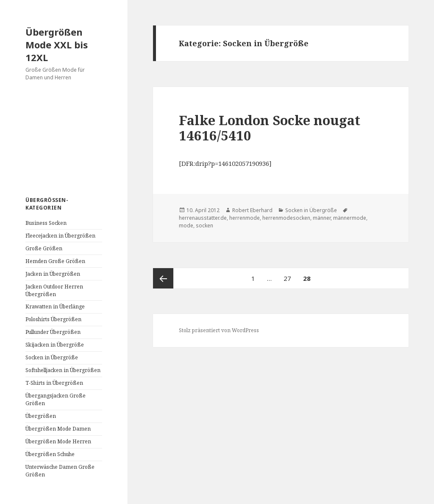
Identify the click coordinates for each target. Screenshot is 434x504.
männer (322, 218)
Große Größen (44, 248)
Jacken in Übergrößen (53, 274)
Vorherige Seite (163, 278)
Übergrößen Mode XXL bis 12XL (57, 45)
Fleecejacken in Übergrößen (60, 236)
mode (186, 225)
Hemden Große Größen (55, 261)
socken (204, 225)
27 (290, 275)
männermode (350, 218)
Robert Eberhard (252, 210)
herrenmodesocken (286, 218)
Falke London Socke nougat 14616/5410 (270, 128)
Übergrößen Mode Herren (58, 441)
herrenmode (245, 218)
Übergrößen (41, 416)
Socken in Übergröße (52, 357)
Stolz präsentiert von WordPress (219, 330)
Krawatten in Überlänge (55, 307)
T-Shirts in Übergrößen (54, 383)
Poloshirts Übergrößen (53, 319)
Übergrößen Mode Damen (58, 429)
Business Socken (46, 223)
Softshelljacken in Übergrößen (63, 370)
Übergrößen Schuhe (50, 454)
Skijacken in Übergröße (55, 345)
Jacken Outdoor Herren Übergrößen (54, 290)
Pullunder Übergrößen (53, 332)
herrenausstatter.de (203, 218)
